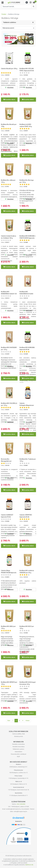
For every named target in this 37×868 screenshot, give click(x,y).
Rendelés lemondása (19, 747)
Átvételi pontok (19, 736)
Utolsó (28, 721)
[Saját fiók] (31, 3)
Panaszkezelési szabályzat (18, 754)
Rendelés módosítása (18, 744)
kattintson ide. (30, 865)
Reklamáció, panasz (18, 749)
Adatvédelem (18, 752)
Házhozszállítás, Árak (18, 734)
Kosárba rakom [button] (9, 100)
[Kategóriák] (3, 3)
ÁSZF (18, 757)
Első (9, 721)
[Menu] (27, 3)
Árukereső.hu (18, 821)
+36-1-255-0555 (21, 804)
